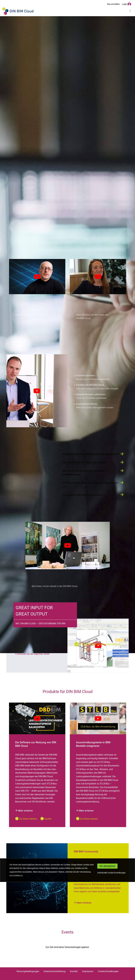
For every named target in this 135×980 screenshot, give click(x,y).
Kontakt (74, 971)
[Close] (107, 866)
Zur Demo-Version (28, 819)
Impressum (88, 971)
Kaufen (48, 819)
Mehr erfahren (24, 811)
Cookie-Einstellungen (108, 971)
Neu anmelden (113, 4)
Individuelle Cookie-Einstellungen (111, 873)
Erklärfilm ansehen (86, 376)
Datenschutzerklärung (55, 971)
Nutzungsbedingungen (28, 971)
